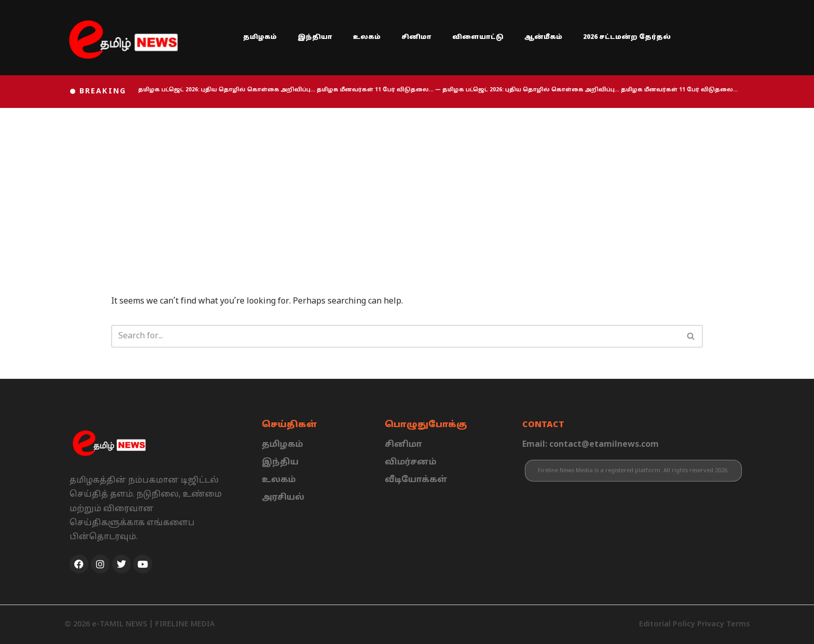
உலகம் (367, 37)
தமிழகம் (260, 37)
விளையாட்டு (478, 37)
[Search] (395, 336)
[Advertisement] (407, 186)
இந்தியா (315, 37)
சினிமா (416, 37)
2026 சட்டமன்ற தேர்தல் (627, 37)
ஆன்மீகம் (543, 37)
